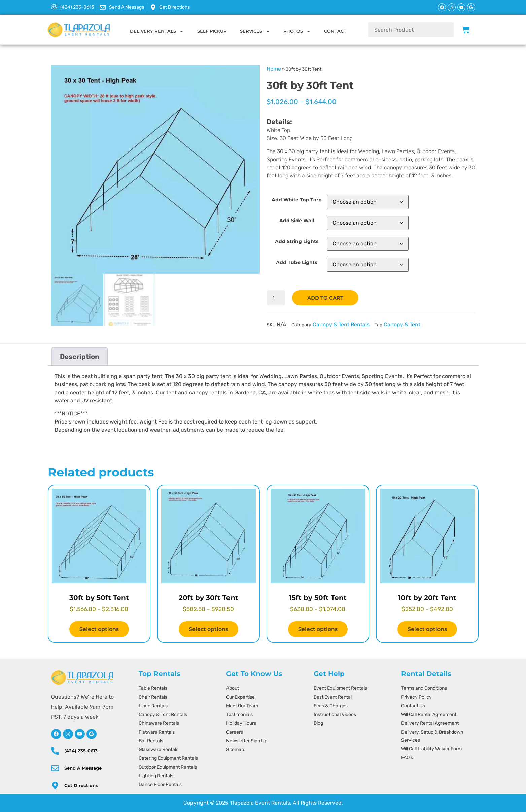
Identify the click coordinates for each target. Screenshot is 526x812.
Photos (297, 31)
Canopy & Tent (402, 325)
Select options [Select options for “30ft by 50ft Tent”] (99, 629)
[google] (92, 734)
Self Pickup (212, 31)
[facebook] (56, 734)
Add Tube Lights (296, 262)
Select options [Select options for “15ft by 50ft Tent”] (318, 629)
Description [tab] (80, 357)
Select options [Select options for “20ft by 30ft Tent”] (208, 629)
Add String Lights (297, 241)
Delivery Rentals (157, 31)
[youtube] (80, 734)
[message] (122, 7)
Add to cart (327, 298)
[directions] (55, 786)
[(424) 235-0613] (55, 751)
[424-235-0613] (73, 7)
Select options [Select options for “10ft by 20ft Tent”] (427, 629)
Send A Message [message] (82, 768)
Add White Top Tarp (297, 200)
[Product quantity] (276, 298)
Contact (335, 31)
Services (255, 31)
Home (274, 69)
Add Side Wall (297, 221)
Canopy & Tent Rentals (341, 325)
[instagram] (68, 734)
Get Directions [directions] (80, 785)
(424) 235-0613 (80, 751)
